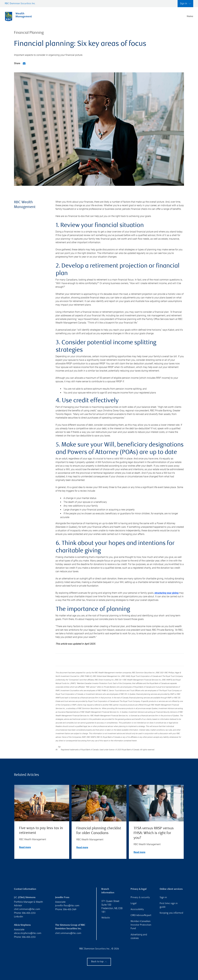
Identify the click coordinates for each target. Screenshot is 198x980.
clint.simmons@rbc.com (27, 909)
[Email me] (24, 63)
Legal (134, 904)
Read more (25, 847)
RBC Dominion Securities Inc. (20, 4)
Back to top (99, 962)
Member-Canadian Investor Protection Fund (141, 925)
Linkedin (18, 917)
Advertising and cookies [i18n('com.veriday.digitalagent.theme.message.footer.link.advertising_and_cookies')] (139, 936)
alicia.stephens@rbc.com (28, 933)
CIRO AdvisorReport (141, 915)
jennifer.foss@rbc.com (67, 906)
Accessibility (137, 909)
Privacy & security (140, 898)
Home (190, 16)
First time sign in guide (169, 905)
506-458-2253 (29, 913)
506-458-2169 (70, 910)
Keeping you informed (171, 913)
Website (106, 918)
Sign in (163, 898)
